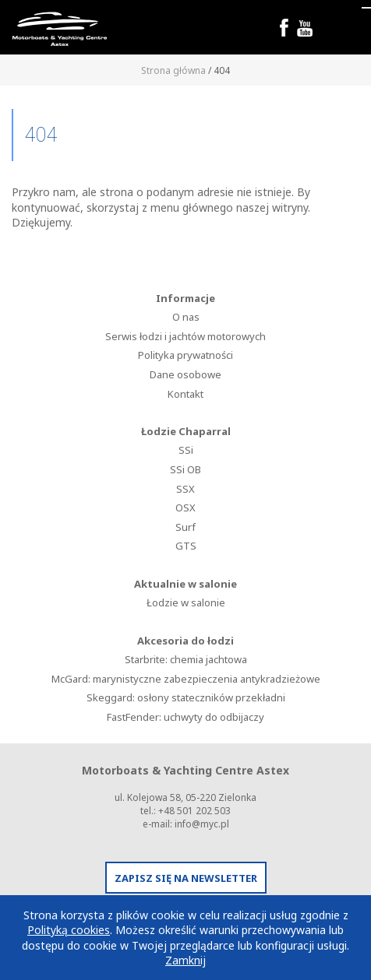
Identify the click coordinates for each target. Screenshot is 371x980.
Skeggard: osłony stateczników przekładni (186, 697)
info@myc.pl (202, 824)
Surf (185, 527)
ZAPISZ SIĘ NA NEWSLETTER (186, 878)
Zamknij (185, 960)
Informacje (185, 298)
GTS (186, 546)
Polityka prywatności (185, 355)
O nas (186, 317)
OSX (185, 508)
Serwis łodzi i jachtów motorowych (185, 336)
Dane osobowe (185, 374)
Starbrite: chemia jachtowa (186, 659)
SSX (185, 489)
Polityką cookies (69, 930)
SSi (186, 450)
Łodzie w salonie (186, 602)
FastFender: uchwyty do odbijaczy (185, 717)
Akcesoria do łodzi (185, 641)
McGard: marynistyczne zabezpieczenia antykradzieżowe (186, 679)
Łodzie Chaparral (186, 431)
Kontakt (185, 394)
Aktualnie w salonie (185, 584)
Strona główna (173, 70)
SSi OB (185, 469)
